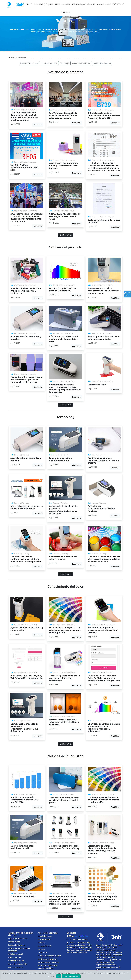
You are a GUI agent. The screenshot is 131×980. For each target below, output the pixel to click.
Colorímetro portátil (16, 954)
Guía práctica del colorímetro (48, 962)
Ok (59, 976)
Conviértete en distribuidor (47, 959)
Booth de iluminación (16, 961)
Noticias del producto (49, 63)
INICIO (29, 4)
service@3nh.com (82, 936)
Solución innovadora (62, 4)
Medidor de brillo (15, 957)
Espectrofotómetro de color (18, 939)
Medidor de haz (14, 942)
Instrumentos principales (43, 4)
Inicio (13, 57)
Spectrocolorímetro (15, 967)
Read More (38, 125)
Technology (65, 63)
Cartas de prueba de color (18, 964)
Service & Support (79, 4)
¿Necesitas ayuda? (128, 294)
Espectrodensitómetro (16, 945)
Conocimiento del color (81, 63)
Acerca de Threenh (104, 4)
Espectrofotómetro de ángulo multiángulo (19, 950)
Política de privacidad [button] (71, 976)
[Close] (128, 973)
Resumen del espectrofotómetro (49, 956)
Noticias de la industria (102, 63)
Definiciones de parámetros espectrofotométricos (48, 967)
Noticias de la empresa (29, 63)
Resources (91, 4)
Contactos (65, 12)
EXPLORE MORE (65, 235)
